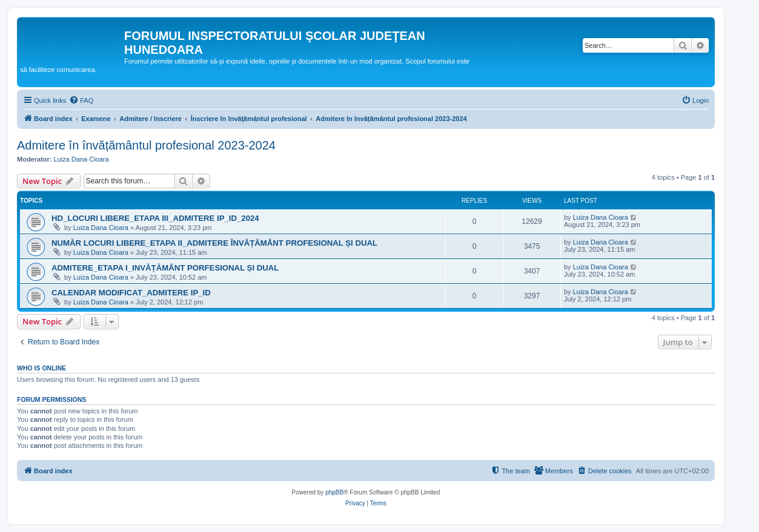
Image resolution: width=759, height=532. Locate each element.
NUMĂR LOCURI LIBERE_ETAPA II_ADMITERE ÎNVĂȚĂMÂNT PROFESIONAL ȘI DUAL (214, 243)
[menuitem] (81, 100)
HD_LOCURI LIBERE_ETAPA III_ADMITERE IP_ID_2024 (155, 218)
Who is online (41, 368)
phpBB (334, 492)
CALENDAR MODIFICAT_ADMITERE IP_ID (131, 293)
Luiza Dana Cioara (81, 159)
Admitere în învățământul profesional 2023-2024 (146, 145)
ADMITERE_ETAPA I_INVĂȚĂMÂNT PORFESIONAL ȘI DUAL (165, 268)
